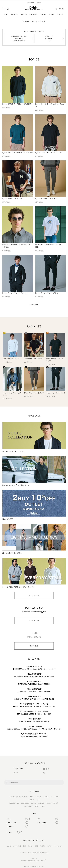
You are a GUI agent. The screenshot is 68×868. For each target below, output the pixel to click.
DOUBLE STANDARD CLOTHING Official (32, 860)
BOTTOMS (33, 14)
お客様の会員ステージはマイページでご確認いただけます (19, 38)
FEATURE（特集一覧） (52, 803)
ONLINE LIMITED (14, 803)
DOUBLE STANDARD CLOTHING (19, 797)
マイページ (58, 846)
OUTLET (60, 14)
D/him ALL (34, 304)
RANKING (41, 803)
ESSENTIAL (38, 797)
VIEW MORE (34, 595)
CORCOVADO (48, 797)
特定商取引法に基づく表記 (40, 853)
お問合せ (50, 846)
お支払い (31, 846)
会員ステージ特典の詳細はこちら (49, 38)
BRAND (51, 14)
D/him (39, 800)
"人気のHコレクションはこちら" (34, 21)
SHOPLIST (34, 858)
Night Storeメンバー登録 (14, 846)
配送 (24, 846)
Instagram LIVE (28, 806)
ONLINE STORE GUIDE (34, 841)
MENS (39, 3)
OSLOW (56, 797)
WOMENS (31, 3)
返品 (37, 846)
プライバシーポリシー (26, 853)
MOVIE (37, 806)
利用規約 (43, 846)
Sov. (32, 797)
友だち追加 (34, 646)
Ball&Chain (31, 800)
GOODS (43, 14)
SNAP (43, 806)
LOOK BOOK (25, 803)
